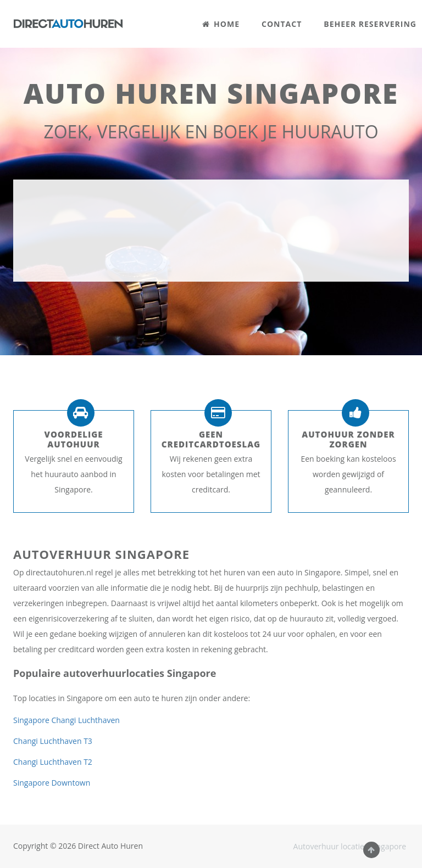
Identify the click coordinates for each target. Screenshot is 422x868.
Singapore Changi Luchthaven (66, 720)
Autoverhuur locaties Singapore (350, 846)
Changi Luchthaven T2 (53, 762)
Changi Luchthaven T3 (53, 741)
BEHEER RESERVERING (370, 24)
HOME (221, 24)
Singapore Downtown (52, 783)
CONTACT (282, 24)
